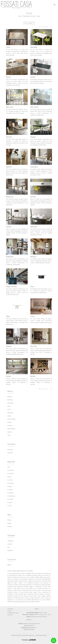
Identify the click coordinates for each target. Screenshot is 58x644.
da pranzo (10, 453)
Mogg (9, 416)
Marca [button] (10, 391)
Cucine (9, 611)
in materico (11, 493)
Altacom (10, 397)
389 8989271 (33, 628)
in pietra (10, 502)
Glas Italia (10, 413)
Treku (9, 435)
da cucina (10, 450)
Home (20, 16)
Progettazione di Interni (29, 16)
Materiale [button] (11, 462)
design (9, 523)
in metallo (10, 499)
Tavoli (38, 16)
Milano (9, 565)
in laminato (11, 483)
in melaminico (11, 496)
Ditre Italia (10, 403)
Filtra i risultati (29, 23)
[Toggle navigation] (55, 5)
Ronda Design (11, 429)
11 (51, 27)
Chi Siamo (10, 609)
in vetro (10, 506)
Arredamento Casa (13, 613)
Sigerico (10, 432)
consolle (10, 544)
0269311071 (30, 626)
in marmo (10, 490)
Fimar (9, 409)
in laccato (10, 480)
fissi (9, 547)
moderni (10, 526)
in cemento (11, 470)
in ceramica (11, 474)
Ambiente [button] (11, 444)
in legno (10, 486)
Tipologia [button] (11, 535)
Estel (9, 406)
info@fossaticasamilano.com (31, 624)
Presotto (10, 426)
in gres (9, 477)
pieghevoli (10, 550)
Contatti (10, 615)
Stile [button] (9, 515)
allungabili (10, 541)
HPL (9, 467)
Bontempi (10, 400)
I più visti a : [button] (12, 559)
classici (10, 520)
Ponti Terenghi (12, 419)
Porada (9, 422)
